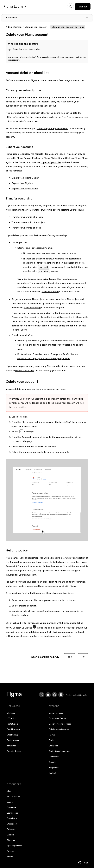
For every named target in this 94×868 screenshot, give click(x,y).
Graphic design (14, 729)
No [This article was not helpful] (83, 657)
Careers (11, 835)
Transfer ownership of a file (26, 228)
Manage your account (36, 27)
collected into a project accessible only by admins (44, 358)
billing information (15, 117)
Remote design (14, 751)
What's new (12, 824)
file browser (28, 422)
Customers (54, 757)
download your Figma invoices (52, 128)
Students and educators (59, 751)
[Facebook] (61, 695)
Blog (9, 791)
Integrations (54, 768)
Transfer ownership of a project (28, 222)
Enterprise (53, 746)
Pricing (52, 740)
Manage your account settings (68, 27)
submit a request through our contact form (50, 593)
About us (11, 840)
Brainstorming (13, 740)
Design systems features (60, 724)
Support (11, 802)
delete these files (25, 370)
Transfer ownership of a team (27, 217)
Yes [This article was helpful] (70, 657)
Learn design (13, 813)
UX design (11, 718)
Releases (11, 829)
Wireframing (12, 735)
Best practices (14, 796)
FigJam (52, 735)
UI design (11, 713)
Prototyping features (58, 718)
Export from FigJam (22, 183)
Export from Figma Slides (25, 189)
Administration (14, 27)
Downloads (12, 818)
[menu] (77, 695)
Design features (56, 713)
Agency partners (14, 846)
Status (10, 857)
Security (52, 762)
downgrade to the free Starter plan (61, 117)
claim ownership (50, 291)
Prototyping (12, 724)
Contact (52, 773)
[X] (42, 695)
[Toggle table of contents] (47, 18)
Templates (12, 746)
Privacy (10, 851)
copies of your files (51, 162)
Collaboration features (59, 729)
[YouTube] (48, 695)
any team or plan (33, 49)
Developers (12, 807)
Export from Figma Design (25, 178)
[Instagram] (55, 695)
